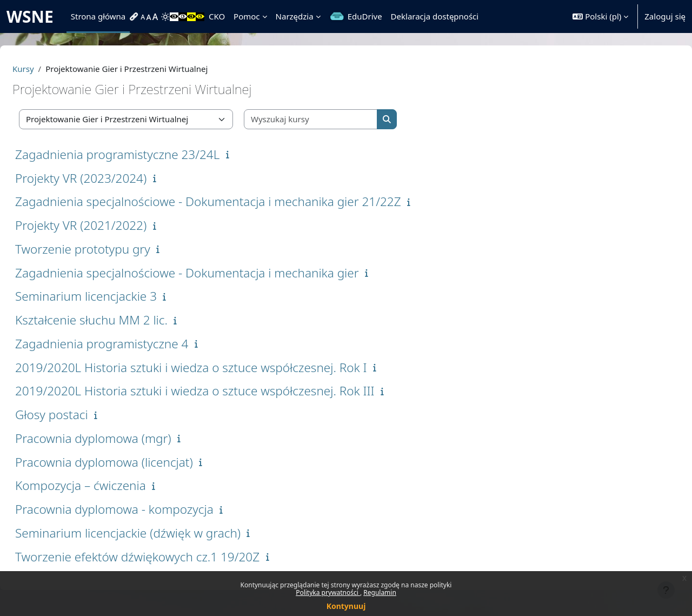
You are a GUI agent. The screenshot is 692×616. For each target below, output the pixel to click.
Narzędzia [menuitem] (295, 16)
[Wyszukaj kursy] (337, 119)
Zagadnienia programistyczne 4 (128, 344)
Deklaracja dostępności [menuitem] (435, 16)
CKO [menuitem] (217, 16)
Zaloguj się (665, 16)
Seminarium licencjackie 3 (112, 296)
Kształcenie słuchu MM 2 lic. (117, 320)
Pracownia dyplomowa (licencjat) (130, 462)
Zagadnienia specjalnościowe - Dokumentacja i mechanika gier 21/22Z (234, 201)
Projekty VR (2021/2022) (107, 225)
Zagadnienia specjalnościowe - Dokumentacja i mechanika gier (213, 273)
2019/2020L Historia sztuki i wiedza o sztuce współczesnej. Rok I (217, 367)
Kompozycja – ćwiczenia (107, 485)
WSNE (30, 16)
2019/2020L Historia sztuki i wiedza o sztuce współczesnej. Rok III (221, 391)
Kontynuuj (346, 606)
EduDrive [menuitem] (365, 16)
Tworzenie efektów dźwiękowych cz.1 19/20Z (163, 557)
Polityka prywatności (328, 592)
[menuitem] (135, 17)
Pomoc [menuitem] (247, 16)
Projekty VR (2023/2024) (107, 178)
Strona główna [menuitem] (98, 16)
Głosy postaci (78, 415)
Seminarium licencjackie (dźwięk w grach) (154, 533)
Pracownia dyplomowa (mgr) (119, 438)
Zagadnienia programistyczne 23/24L (143, 154)
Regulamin (380, 592)
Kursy (49, 69)
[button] (600, 16)
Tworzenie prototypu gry (109, 249)
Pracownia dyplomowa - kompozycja (140, 509)
